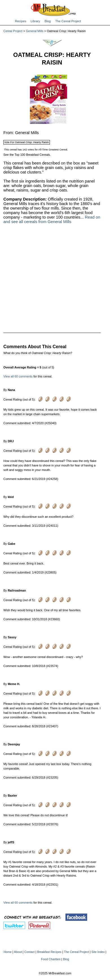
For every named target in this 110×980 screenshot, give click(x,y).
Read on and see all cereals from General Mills (52, 219)
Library (35, 21)
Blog (48, 21)
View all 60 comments (18, 376)
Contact (29, 952)
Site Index (98, 952)
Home (8, 952)
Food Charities (51, 959)
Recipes (21, 21)
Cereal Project (13, 31)
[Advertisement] (52, 275)
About (18, 952)
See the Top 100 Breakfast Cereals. (27, 155)
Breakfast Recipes (49, 952)
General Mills (35, 31)
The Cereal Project (68, 21)
